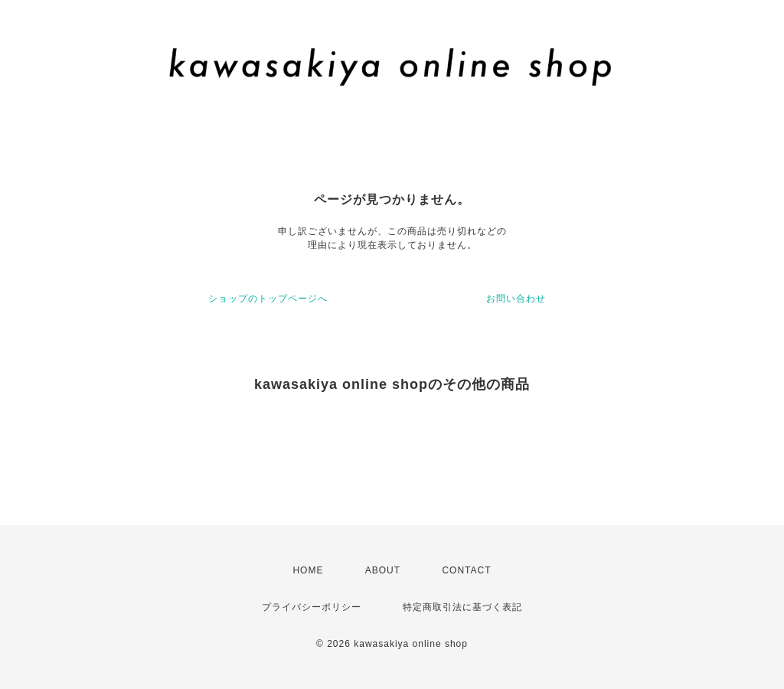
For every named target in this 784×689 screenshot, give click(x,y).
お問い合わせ (516, 299)
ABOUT (383, 570)
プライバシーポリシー (312, 607)
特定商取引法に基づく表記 (462, 607)
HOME (308, 570)
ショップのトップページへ (268, 299)
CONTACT (466, 570)
